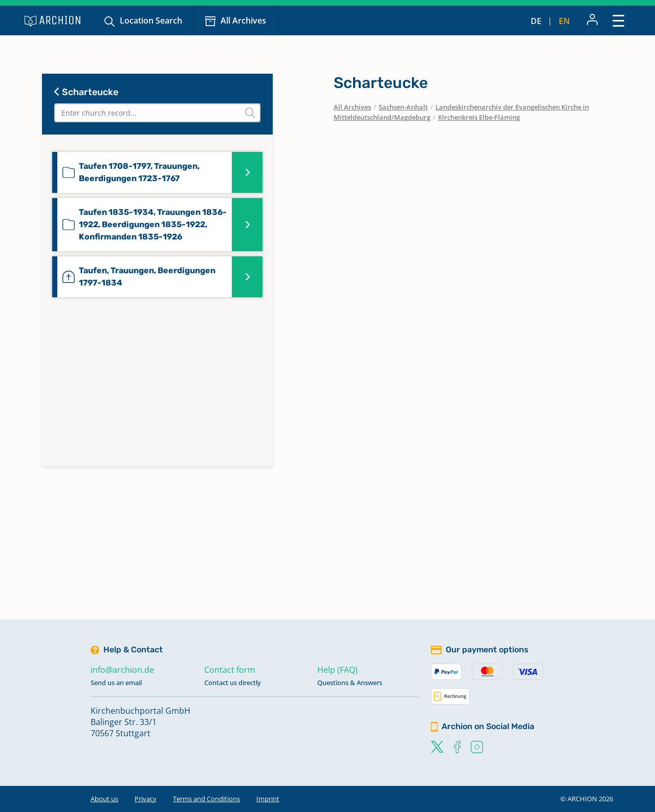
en (564, 21)
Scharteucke (86, 92)
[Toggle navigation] (618, 20)
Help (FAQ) (337, 670)
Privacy (146, 799)
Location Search (151, 20)
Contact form (230, 670)
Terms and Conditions (206, 799)
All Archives (243, 20)
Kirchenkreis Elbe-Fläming (479, 117)
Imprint (268, 799)
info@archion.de (122, 670)
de (536, 21)
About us (104, 799)
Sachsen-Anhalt (403, 107)
